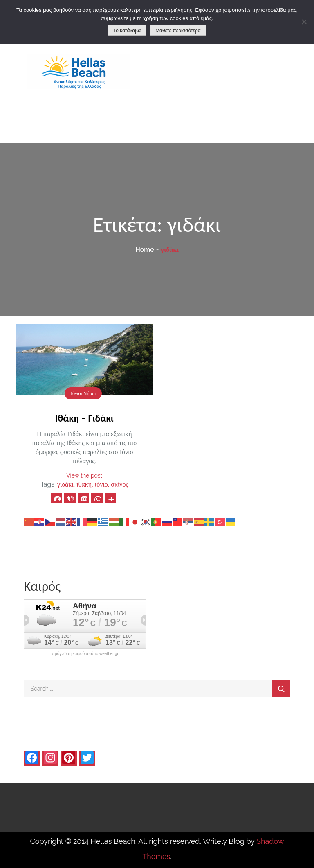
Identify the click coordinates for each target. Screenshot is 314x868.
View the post (84, 475)
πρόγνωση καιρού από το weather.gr (85, 654)
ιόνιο (101, 484)
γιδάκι (65, 484)
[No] (304, 22)
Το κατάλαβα (127, 31)
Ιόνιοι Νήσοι (83, 393)
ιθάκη (84, 484)
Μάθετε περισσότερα (178, 31)
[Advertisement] (235, 82)
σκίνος (120, 484)
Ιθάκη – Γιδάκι (84, 418)
